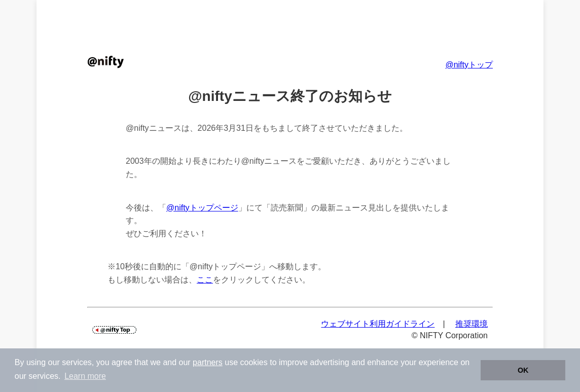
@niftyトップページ (202, 208)
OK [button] (523, 370)
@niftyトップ (469, 65)
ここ (205, 280)
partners (208, 362)
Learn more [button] (85, 376)
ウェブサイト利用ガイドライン (378, 324)
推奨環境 (472, 324)
